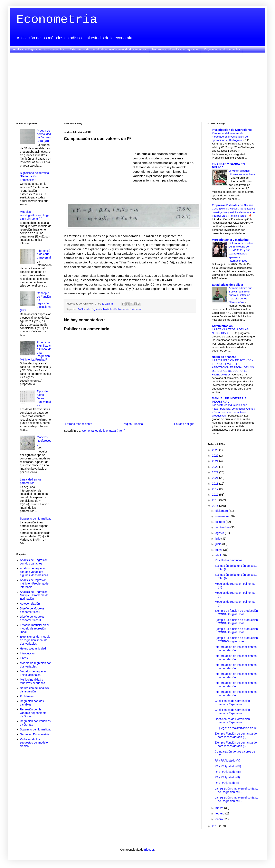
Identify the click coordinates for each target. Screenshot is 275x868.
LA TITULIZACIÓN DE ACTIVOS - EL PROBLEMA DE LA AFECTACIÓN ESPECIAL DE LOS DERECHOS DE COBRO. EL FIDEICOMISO (233, 367)
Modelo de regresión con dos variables (36, 665)
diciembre (222, 511)
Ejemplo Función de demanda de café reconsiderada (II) (236, 735)
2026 (216, 450)
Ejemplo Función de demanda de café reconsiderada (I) (236, 744)
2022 (216, 472)
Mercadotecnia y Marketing (230, 240)
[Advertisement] (137, 87)
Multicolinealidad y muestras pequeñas (33, 681)
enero (219, 819)
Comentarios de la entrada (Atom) (104, 431)
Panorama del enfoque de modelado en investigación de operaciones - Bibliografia (230, 137)
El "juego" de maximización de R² (236, 728)
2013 (216, 826)
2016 (216, 495)
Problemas (27, 696)
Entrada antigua (184, 424)
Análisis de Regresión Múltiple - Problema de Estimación (110, 309)
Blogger (149, 850)
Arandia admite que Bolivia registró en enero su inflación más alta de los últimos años (241, 295)
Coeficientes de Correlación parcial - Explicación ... (232, 703)
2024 (216, 461)
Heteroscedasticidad (33, 648)
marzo (220, 808)
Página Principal (133, 424)
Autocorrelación (30, 604)
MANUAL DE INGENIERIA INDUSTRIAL (229, 400)
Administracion (222, 326)
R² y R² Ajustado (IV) (228, 766)
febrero (220, 813)
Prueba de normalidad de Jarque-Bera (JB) (44, 136)
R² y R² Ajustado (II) (227, 777)
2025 (216, 456)
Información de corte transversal (44, 254)
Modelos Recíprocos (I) (44, 441)
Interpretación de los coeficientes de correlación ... (236, 649)
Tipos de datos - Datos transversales (44, 398)
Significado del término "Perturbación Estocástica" (35, 176)
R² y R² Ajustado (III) (228, 772)
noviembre (222, 516)
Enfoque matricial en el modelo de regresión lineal (35, 628)
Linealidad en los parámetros (31, 481)
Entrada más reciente (79, 424)
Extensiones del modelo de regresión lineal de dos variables (108, 49)
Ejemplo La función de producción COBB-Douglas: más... (236, 612)
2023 (216, 467)
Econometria (57, 20)
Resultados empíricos (229, 560)
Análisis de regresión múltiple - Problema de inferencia (34, 584)
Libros (24, 658)
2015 (216, 500)
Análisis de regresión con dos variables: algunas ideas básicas (34, 572)
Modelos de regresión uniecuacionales (34, 673)
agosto (220, 533)
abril (218, 555)
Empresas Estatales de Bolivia (233, 205)
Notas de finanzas (224, 357)
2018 (216, 484)
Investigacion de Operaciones (232, 130)
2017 (216, 489)
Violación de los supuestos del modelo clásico (34, 743)
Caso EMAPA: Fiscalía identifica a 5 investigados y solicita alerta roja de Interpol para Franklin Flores (234, 212)
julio (218, 539)
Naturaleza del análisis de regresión (175, 49)
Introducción (28, 653)
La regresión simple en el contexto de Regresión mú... (236, 790)
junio (219, 544)
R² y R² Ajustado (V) (227, 760)
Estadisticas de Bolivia (227, 285)
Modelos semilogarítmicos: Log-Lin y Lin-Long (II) (34, 215)
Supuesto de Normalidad (36, 519)
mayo (219, 550)
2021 (216, 478)
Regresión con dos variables (222, 49)
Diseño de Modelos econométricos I (32, 610)
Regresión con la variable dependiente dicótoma (33, 713)
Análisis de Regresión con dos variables (38, 49)
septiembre (223, 527)
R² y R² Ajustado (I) (227, 783)
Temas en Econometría (35, 734)
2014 (216, 506)
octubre (221, 522)
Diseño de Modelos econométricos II (32, 618)
